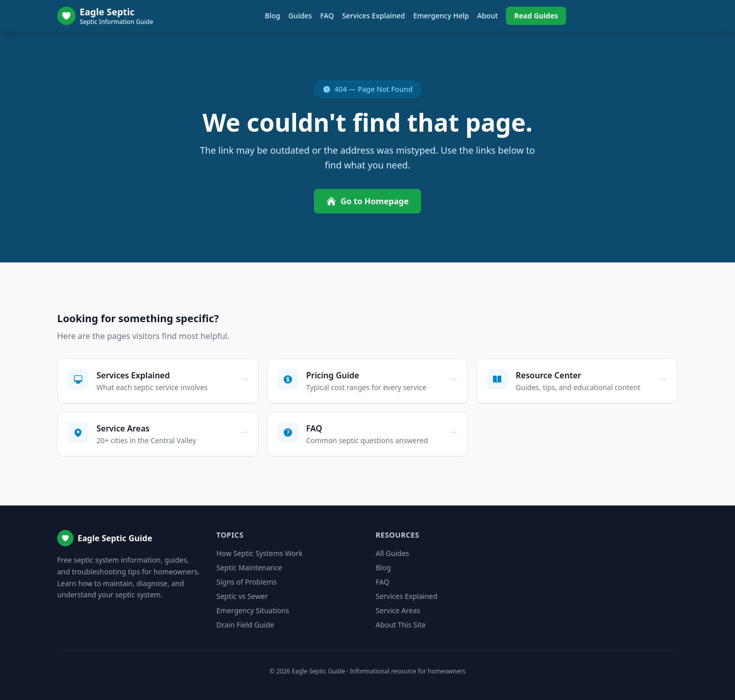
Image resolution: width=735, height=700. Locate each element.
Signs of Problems (247, 582)
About (488, 16)
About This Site (401, 625)
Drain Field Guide (245, 625)
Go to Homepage (367, 201)
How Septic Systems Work (260, 553)
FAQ (327, 16)
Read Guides (536, 16)
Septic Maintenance (249, 568)
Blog (273, 16)
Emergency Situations (253, 610)
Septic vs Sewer (242, 596)
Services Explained (373, 16)
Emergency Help (441, 16)
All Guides (392, 553)
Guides (300, 16)
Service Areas (398, 610)
